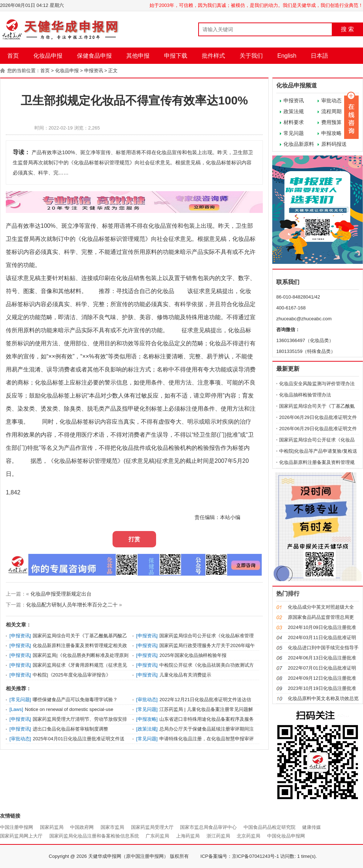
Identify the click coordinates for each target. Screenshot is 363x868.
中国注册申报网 (17, 827)
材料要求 (294, 122)
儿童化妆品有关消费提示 (185, 675)
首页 (13, 56)
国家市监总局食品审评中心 (208, 827)
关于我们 (251, 56)
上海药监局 (188, 836)
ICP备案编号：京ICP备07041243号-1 (240, 856)
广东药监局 (157, 836)
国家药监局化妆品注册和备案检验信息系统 (94, 836)
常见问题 (294, 133)
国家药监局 (52, 827)
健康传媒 (311, 827)
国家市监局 (112, 827)
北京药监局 (248, 836)
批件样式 (213, 56)
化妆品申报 (48, 56)
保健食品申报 (94, 56)
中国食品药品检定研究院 (270, 827)
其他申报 (138, 56)
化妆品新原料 (299, 144)
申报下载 (176, 56)
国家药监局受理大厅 (152, 827)
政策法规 (294, 111)
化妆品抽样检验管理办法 (305, 395)
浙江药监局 (218, 836)
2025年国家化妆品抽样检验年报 (193, 655)
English (287, 56)
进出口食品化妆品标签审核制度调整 (70, 729)
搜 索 (347, 29)
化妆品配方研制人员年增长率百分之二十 (72, 605)
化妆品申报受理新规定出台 (61, 594)
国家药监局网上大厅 (21, 836)
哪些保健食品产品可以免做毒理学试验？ (75, 700)
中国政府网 (82, 827)
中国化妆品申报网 (286, 836)
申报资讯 (94, 71)
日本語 (319, 56)
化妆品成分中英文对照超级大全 (321, 607)
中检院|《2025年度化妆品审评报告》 (72, 675)
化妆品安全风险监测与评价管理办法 (317, 384)
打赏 (134, 539)
